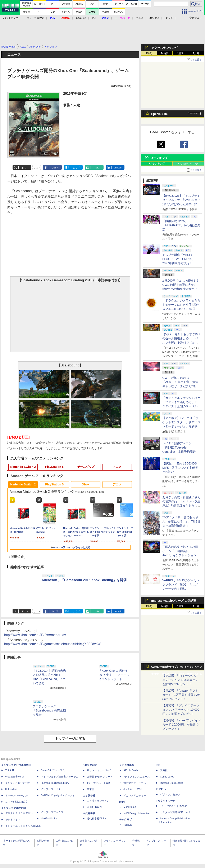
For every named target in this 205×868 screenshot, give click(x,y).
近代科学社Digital (97, 819)
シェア (55, 168)
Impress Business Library (55, 783)
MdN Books (130, 807)
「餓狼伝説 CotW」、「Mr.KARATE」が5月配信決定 (181, 225)
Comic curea (167, 777)
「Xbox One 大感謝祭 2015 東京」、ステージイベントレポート (114, 675)
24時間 (165, 53)
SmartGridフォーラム (53, 770)
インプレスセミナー (52, 789)
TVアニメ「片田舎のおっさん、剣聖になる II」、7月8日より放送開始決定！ (181, 521)
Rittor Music (90, 765)
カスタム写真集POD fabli (175, 812)
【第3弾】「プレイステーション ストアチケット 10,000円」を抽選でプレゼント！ (181, 710)
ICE (158, 765)
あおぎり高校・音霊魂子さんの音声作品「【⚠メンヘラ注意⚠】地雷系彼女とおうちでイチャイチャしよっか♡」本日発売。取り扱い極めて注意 (181, 506)
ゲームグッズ (86, 467)
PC (94, 18)
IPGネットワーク (166, 801)
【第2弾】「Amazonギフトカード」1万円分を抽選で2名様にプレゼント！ (182, 695)
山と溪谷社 (89, 796)
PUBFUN (161, 789)
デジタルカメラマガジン (19, 813)
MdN (122, 802)
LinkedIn (118, 168)
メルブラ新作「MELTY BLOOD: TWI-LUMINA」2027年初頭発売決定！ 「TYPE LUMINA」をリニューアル (181, 263)
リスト (37, 168)
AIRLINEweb (131, 770)
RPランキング (157, 164)
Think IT (10, 770)
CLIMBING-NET (96, 807)
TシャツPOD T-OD (98, 783)
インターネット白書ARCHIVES (23, 826)
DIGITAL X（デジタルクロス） (58, 796)
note (97, 168)
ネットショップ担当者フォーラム (60, 777)
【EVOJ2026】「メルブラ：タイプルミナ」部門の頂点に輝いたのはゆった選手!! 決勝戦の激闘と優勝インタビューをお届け (181, 204)
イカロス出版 (127, 765)
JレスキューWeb (133, 789)
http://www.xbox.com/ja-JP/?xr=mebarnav (35, 635)
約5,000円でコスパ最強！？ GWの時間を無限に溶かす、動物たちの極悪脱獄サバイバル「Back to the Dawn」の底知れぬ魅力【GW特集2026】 (181, 289)
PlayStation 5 (54, 467)
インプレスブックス (52, 812)
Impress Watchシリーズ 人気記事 (174, 601)
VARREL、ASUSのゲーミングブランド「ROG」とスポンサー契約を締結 (181, 585)
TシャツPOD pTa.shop (174, 806)
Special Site (160, 114)
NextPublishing (49, 819)
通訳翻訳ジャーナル (135, 783)
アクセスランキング (164, 48)
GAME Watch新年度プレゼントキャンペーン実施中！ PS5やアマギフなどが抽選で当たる (177, 668)
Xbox (86, 484)
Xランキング (160, 158)
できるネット (13, 820)
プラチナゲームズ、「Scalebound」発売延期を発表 (49, 710)
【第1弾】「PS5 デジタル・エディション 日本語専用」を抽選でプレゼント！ (181, 680)
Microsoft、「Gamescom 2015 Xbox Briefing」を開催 (84, 580)
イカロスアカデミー (135, 796)
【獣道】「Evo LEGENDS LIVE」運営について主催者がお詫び (180, 468)
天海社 (164, 770)
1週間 (180, 53)
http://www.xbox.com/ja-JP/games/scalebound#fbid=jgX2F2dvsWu (53, 644)
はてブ (76, 168)
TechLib (128, 825)
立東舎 (91, 789)
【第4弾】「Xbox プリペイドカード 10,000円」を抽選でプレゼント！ (182, 724)
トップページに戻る (70, 739)
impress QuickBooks (171, 783)
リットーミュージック (99, 770)
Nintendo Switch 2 (23, 467)
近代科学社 (89, 813)
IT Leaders (11, 789)
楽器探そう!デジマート (100, 777)
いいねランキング (188, 164)
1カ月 (196, 53)
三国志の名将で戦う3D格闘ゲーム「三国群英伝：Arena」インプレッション (180, 551)
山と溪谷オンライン (98, 801)
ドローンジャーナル (17, 796)
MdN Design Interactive (136, 813)
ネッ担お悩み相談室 (17, 802)
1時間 (149, 53)
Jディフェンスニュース (137, 777)
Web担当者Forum (15, 777)
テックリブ (126, 820)
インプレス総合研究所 (18, 783)
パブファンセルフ (170, 794)
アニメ (117, 467)
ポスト (25, 168)
